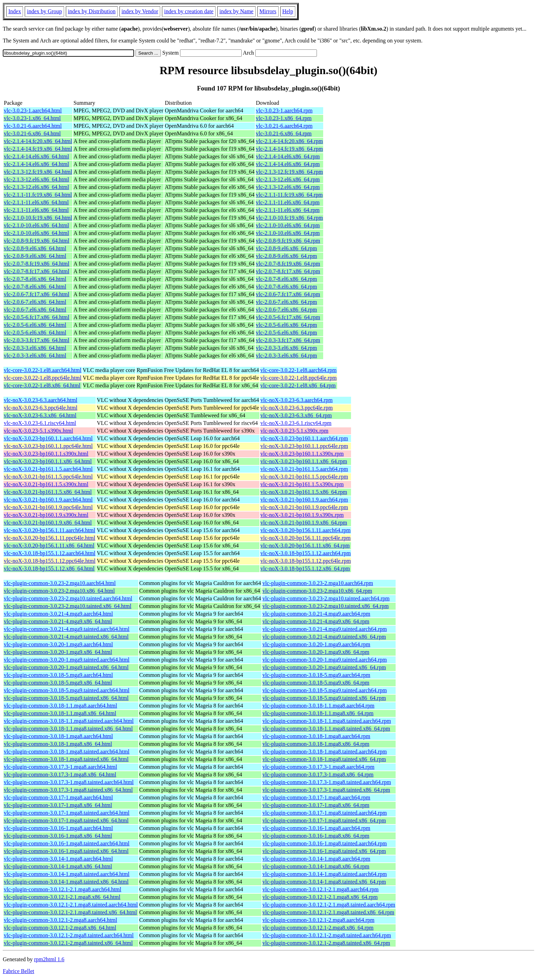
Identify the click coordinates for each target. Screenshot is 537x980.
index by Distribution (92, 11)
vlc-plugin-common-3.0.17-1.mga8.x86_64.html (58, 805)
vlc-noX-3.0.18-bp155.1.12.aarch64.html (50, 553)
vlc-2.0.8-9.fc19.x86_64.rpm (288, 241)
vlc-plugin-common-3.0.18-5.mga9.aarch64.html (58, 675)
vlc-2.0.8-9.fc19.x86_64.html (37, 241)
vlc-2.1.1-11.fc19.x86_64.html (38, 195)
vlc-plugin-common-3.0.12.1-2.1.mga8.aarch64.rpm (321, 889)
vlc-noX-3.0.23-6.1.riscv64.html (40, 423)
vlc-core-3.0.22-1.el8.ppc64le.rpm (299, 378)
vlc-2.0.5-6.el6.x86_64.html (35, 325)
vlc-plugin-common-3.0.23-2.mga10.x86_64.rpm (317, 591)
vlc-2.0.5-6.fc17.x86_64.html (37, 317)
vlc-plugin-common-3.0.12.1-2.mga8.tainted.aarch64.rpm (327, 935)
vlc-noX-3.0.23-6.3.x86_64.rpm (296, 415)
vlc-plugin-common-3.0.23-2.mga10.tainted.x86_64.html (68, 606)
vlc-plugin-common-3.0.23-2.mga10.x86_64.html (59, 591)
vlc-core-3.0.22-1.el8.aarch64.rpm (299, 370)
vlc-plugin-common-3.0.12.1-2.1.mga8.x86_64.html (62, 897)
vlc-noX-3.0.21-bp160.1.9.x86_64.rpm (304, 523)
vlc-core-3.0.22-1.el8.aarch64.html (43, 370)
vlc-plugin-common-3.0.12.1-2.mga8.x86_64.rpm (318, 928)
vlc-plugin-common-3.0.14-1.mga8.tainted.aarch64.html (67, 874)
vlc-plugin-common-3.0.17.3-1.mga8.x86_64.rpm (318, 774)
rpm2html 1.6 (49, 959)
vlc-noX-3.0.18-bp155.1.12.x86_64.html (49, 568)
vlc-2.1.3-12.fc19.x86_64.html (38, 172)
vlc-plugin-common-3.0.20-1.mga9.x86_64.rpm (316, 652)
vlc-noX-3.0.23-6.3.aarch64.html (41, 400)
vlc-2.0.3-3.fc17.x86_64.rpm (288, 340)
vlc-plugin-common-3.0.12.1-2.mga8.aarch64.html (60, 920)
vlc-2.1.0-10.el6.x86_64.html (36, 225)
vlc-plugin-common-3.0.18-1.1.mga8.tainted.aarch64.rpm (327, 721)
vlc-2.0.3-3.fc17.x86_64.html (37, 340)
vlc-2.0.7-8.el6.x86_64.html (35, 279)
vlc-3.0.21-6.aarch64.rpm (284, 126)
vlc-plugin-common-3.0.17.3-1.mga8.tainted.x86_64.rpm (326, 790)
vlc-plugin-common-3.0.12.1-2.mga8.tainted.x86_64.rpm (326, 943)
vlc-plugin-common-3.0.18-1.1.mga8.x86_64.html (60, 713)
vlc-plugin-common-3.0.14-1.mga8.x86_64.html (58, 866)
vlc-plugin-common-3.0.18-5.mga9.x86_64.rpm (316, 683)
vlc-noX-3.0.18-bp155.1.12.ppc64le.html (50, 561)
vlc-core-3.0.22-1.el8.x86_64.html (42, 385)
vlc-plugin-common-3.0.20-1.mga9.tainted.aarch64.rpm (325, 660)
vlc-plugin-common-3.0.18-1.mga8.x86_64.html (58, 744)
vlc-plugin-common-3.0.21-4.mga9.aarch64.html (58, 614)
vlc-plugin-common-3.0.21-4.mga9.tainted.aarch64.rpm (325, 629)
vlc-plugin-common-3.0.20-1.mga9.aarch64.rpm (317, 644)
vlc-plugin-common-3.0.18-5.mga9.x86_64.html (58, 683)
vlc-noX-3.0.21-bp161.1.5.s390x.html (46, 484)
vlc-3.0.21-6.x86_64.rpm (284, 133)
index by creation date (189, 11)
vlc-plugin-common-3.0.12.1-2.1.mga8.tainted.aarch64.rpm (329, 905)
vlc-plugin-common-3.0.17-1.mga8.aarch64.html (58, 797)
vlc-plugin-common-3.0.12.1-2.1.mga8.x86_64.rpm (320, 897)
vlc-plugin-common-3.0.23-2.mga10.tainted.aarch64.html (68, 598)
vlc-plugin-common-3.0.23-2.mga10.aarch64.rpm (318, 583)
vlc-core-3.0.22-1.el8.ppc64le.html (43, 378)
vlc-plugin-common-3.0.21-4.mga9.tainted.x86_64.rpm (324, 637)
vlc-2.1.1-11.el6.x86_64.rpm (288, 202)
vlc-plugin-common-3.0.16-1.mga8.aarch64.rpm (317, 828)
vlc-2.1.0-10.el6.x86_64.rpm (288, 225)
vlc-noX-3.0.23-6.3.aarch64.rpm (297, 400)
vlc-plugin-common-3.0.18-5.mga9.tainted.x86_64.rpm (324, 698)
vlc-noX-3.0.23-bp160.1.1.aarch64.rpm (304, 438)
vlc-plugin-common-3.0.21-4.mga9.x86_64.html (58, 621)
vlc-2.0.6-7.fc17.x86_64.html (37, 294)
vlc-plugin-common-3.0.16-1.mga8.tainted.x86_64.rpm (324, 851)
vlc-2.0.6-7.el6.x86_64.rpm (287, 302)
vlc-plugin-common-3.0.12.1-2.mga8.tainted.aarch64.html (69, 935)
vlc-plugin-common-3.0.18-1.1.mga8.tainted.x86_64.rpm (326, 729)
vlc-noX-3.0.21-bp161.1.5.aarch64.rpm (304, 469)
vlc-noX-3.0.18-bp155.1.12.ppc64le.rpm (306, 561)
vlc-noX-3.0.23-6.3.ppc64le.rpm (297, 408)
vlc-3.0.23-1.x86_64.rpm (284, 118)
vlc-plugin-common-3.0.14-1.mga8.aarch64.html (58, 859)
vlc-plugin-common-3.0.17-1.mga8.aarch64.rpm (317, 797)
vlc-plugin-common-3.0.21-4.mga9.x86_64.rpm (316, 621)
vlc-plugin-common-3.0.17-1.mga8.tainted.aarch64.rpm (325, 813)
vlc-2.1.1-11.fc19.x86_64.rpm (289, 195)
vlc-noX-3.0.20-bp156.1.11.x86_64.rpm (305, 546)
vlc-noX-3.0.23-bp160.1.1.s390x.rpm (302, 454)
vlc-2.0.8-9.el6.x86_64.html (35, 248)
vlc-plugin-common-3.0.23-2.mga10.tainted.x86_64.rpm (326, 606)
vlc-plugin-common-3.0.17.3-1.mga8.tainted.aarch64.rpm (327, 782)
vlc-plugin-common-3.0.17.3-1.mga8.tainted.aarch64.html (69, 782)
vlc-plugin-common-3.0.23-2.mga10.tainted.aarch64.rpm (326, 598)
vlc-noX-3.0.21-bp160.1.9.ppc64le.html (48, 507)
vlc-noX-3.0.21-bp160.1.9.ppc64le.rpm (304, 507)
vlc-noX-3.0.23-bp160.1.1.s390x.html (46, 454)
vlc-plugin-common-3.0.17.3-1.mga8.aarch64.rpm (319, 767)
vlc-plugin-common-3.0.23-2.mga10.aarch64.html (60, 583)
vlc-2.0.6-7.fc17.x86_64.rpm (288, 294)
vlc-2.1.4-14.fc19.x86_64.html (38, 149)
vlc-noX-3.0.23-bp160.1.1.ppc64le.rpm (304, 446)
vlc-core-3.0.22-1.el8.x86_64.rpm (298, 385)
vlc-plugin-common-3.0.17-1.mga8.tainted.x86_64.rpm (324, 820)
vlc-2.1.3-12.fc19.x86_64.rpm (289, 172)
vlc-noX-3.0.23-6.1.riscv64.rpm (296, 423)
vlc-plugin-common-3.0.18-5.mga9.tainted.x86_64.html (66, 698)
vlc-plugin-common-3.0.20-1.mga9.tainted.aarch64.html (67, 660)
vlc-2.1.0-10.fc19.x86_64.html (38, 218)
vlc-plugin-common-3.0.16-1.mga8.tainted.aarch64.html (67, 843)
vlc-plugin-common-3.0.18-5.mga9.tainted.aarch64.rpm (325, 690)
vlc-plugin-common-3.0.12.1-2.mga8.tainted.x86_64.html (68, 943)
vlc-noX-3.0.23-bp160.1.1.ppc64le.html (48, 446)
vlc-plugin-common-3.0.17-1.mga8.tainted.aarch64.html (67, 813)
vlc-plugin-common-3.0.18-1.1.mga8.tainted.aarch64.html (69, 721)
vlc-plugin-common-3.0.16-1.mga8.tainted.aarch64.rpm (325, 843)
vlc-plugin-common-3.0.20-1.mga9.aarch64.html (58, 644)
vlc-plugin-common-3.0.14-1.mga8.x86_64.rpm (316, 866)
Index (15, 11)
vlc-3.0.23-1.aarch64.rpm (284, 110)
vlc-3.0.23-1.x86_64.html (32, 118)
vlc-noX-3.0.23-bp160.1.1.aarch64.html (48, 438)
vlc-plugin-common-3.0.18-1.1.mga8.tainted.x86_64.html (68, 729)
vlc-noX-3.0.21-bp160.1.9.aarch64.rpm (304, 500)
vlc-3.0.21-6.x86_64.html (32, 133)
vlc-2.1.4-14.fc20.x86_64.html (38, 141)
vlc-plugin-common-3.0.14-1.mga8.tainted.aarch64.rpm (325, 874)
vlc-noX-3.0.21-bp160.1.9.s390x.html (46, 515)
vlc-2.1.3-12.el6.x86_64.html (36, 179)
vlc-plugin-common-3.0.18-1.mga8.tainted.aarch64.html (67, 752)
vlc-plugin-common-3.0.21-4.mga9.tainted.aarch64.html (67, 629)
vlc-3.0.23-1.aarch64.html (33, 110)
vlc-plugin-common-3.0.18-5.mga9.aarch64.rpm (317, 675)
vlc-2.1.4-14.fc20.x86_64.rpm (289, 141)
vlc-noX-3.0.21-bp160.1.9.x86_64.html (48, 523)
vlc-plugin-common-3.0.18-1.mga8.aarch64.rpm (317, 736)
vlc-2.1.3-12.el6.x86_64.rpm (288, 179)
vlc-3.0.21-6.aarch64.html (33, 126)
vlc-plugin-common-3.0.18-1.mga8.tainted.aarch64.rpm (325, 752)
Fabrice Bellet (18, 971)
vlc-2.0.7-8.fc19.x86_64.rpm (288, 264)
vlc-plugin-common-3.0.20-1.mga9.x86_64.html (58, 652)
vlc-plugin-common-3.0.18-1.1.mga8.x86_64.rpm (318, 713)
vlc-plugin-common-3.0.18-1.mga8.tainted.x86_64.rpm (324, 759)
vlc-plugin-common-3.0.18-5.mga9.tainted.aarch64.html (67, 690)
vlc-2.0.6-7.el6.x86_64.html (35, 302)
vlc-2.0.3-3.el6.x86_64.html (35, 348)
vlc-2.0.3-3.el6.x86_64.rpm (287, 348)
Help (288, 11)
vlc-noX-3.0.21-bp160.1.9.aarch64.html (48, 500)
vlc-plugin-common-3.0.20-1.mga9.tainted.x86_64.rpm (324, 667)
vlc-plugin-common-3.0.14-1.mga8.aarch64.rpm (317, 859)
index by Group (44, 11)
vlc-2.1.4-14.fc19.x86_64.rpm (289, 149)
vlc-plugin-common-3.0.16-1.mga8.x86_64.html (58, 836)
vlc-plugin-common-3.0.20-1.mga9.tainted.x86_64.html (66, 667)
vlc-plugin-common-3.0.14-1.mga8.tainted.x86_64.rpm (324, 882)
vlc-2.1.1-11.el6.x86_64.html (36, 202)
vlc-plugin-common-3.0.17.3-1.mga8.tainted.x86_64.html (68, 790)
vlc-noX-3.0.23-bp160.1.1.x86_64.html (48, 461)
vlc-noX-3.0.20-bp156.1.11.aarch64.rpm (306, 530)
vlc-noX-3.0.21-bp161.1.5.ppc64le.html (48, 477)
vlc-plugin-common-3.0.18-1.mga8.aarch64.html (58, 736)
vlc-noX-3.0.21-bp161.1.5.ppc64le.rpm (304, 477)
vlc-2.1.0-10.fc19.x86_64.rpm (289, 218)
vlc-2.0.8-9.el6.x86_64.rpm (287, 248)
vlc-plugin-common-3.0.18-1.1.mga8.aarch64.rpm (319, 706)
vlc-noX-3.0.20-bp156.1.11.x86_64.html (49, 546)
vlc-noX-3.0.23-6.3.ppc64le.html (41, 408)
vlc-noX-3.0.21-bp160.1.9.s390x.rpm (302, 515)
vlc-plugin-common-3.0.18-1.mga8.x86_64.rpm (316, 744)
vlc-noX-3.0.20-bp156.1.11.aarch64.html (49, 530)
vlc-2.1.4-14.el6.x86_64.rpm (288, 156)
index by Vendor (140, 11)
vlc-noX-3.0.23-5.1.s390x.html (38, 431)
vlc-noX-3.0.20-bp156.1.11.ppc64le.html (49, 538)
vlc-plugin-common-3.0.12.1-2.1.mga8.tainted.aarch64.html (71, 905)
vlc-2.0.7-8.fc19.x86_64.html (37, 264)
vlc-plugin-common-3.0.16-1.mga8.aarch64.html (58, 828)
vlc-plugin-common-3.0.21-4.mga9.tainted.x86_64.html (66, 637)
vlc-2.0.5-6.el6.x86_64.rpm (287, 325)
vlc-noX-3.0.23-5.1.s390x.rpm (294, 431)
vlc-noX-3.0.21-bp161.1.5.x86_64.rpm (304, 492)
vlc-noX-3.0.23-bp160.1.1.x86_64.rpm (304, 461)
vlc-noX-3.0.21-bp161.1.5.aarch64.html (48, 469)
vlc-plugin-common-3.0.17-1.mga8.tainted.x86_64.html (66, 820)
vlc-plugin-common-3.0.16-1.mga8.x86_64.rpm (316, 836)
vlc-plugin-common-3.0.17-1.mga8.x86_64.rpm (316, 805)
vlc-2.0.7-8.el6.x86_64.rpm (287, 279)
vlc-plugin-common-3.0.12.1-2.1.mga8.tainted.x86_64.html (70, 912)
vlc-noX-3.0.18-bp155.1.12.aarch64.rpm (306, 553)
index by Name (236, 11)
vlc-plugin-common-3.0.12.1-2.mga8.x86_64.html (60, 928)
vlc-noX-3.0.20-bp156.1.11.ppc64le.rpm (306, 538)
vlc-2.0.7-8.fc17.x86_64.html (37, 271)
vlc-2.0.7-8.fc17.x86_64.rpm (288, 271)
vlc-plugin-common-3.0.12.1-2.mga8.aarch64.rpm (319, 920)
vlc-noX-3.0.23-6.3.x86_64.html (40, 415)
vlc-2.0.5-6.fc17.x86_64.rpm (288, 317)
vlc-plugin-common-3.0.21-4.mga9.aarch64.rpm (317, 614)
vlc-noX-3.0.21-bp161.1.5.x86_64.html (48, 492)
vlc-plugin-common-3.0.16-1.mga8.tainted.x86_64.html (66, 851)
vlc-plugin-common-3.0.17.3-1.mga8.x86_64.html (60, 774)
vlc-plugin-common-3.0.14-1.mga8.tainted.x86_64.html (66, 882)
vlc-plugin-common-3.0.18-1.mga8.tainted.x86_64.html (66, 759)
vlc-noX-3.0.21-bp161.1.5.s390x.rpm (302, 484)
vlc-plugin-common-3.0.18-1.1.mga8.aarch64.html (60, 706)
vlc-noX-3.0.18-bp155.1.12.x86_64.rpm (305, 568)
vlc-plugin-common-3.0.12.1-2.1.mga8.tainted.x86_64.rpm (329, 912)
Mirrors (268, 11)
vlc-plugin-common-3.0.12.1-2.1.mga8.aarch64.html (63, 889)
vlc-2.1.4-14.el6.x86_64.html (36, 156)
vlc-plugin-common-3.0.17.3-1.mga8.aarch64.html (60, 767)
